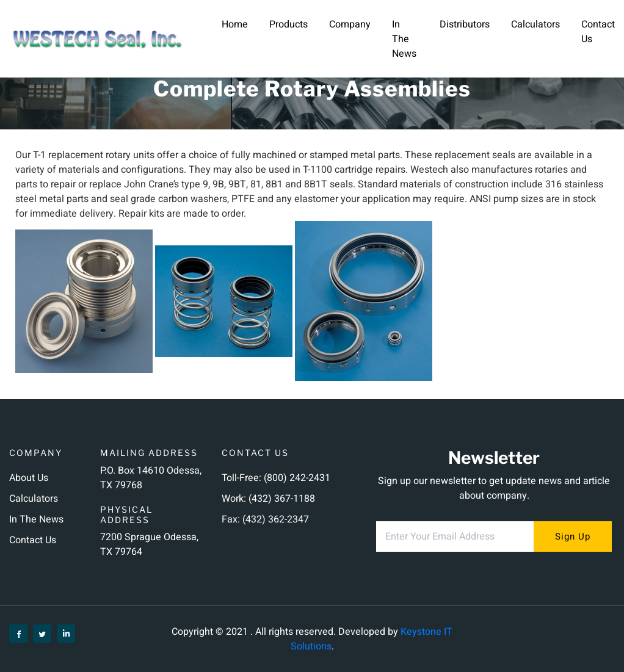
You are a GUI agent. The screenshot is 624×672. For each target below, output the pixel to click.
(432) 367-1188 (282, 499)
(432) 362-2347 (276, 519)
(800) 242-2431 (297, 478)
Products (288, 24)
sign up (573, 537)
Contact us (33, 540)
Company (350, 24)
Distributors (465, 24)
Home (235, 24)
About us (29, 478)
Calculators (535, 24)
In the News (404, 39)
